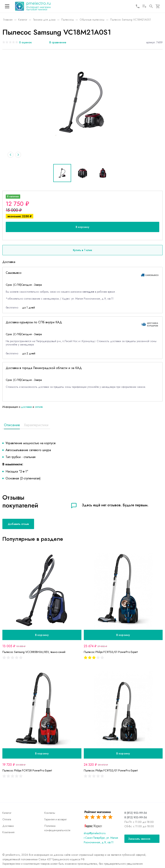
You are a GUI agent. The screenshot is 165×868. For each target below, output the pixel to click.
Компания (8, 832)
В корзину (82, 228)
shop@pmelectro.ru (95, 833)
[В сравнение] (55, 42)
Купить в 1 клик (82, 251)
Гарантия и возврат (55, 819)
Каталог (7, 813)
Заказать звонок (139, 839)
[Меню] (7, 6)
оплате (39, 407)
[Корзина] (158, 6)
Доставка (8, 826)
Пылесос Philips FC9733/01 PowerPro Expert (111, 653)
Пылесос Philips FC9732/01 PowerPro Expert (111, 771)
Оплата (7, 819)
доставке (26, 407)
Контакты (50, 813)
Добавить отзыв (18, 524)
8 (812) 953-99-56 (136, 813)
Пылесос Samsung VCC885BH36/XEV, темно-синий (34, 653)
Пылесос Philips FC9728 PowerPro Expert (27, 771)
